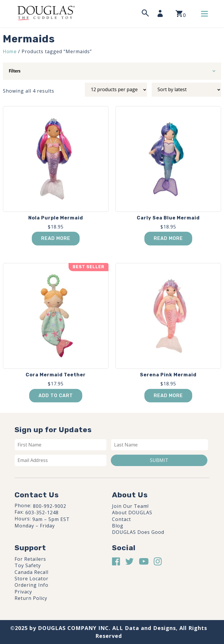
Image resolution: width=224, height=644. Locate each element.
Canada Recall (32, 572)
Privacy (23, 592)
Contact (121, 519)
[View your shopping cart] (181, 14)
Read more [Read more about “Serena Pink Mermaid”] (168, 395)
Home (10, 52)
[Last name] (159, 445)
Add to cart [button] (56, 395)
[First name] (61, 445)
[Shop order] (186, 90)
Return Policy (31, 598)
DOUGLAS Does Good (138, 532)
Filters (15, 71)
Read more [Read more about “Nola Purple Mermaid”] (56, 238)
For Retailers (30, 559)
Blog (118, 526)
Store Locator (32, 579)
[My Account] (162, 13)
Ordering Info (32, 585)
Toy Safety (28, 565)
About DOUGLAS (132, 513)
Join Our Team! (130, 506)
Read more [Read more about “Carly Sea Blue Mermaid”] (168, 238)
